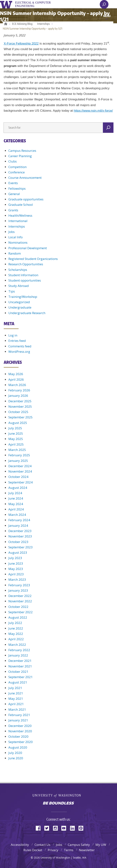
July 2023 (15, 558)
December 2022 (20, 596)
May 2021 (16, 699)
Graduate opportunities (26, 199)
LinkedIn (74, 828)
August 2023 (18, 553)
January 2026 (18, 396)
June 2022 (16, 628)
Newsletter (87, 850)
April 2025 (16, 444)
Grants (13, 210)
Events (13, 183)
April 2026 (16, 379)
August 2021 (18, 682)
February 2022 (19, 650)
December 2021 (20, 661)
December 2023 (20, 531)
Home (5, 24)
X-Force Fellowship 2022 (21, 44)
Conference (17, 172)
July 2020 (15, 753)
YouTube (65, 828)
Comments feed (20, 346)
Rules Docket (33, 850)
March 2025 (17, 450)
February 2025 (19, 455)
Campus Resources (22, 151)
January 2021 (18, 720)
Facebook (40, 828)
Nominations (18, 242)
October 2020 (18, 736)
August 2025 (18, 423)
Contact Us (42, 845)
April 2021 (16, 704)
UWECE (35, 4)
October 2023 (18, 542)
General (14, 194)
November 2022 (20, 601)
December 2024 (20, 466)
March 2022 (17, 645)
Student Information (23, 275)
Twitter (48, 828)
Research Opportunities (26, 264)
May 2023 (16, 569)
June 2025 (16, 433)
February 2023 (19, 585)
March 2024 (17, 515)
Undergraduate (20, 307)
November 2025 (20, 406)
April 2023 (16, 574)
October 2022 (18, 607)
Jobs (12, 232)
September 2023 (21, 547)
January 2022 (18, 655)
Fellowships (17, 188)
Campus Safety (79, 845)
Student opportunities (25, 280)
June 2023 (16, 563)
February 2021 (19, 715)
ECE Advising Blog (22, 24)
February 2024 (19, 520)
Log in (13, 335)
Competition (17, 167)
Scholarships (18, 270)
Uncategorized (19, 302)
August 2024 (18, 488)
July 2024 (15, 493)
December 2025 (20, 401)
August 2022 (18, 617)
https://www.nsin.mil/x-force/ (93, 111)
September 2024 (21, 482)
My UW (101, 845)
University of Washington (7, 4)
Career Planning (20, 156)
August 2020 (18, 747)
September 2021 (21, 677)
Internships (43, 24)
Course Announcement (25, 178)
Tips (12, 291)
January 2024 (18, 526)
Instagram (57, 828)
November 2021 (20, 666)
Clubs (13, 161)
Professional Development (28, 248)
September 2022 (21, 612)
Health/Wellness (20, 215)
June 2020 (16, 758)
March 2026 (17, 385)
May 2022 (16, 634)
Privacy (53, 850)
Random (15, 253)
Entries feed (17, 341)
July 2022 (15, 623)
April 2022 (16, 639)
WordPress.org (19, 352)
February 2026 (19, 390)
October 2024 (18, 477)
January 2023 (18, 590)
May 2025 (16, 439)
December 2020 (20, 726)
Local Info (16, 237)
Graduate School (21, 205)
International (18, 221)
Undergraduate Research (27, 313)
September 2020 (21, 742)
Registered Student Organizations (33, 259)
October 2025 (18, 412)
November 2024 (20, 471)
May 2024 (16, 504)
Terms (69, 850)
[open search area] (104, 4)
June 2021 (16, 693)
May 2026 (16, 374)
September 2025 (21, 417)
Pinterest (82, 828)
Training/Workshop (23, 297)
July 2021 (15, 688)
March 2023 (17, 579)
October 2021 (18, 672)
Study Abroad (19, 286)
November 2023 (20, 536)
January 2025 (18, 461)
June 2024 (16, 498)
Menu (107, 16)
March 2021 (17, 709)
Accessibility (20, 845)
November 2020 (20, 731)
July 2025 (15, 428)
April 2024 (16, 509)
